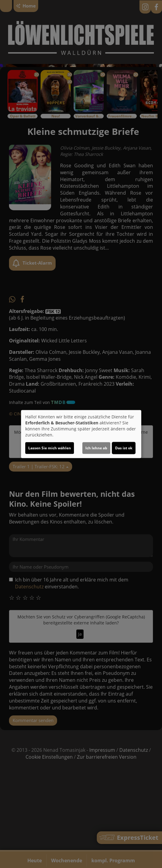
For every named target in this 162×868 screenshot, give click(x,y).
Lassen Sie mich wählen (50, 448)
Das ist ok (124, 448)
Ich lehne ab (96, 448)
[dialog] (81, 434)
